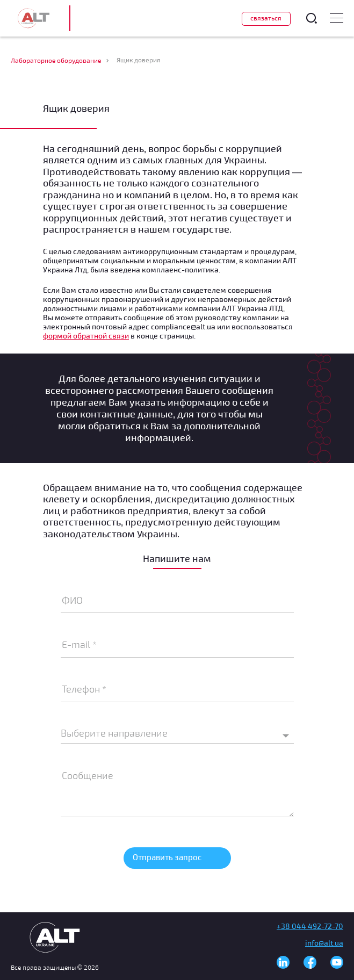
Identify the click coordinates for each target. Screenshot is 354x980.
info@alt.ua (324, 943)
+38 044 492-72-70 (310, 926)
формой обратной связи (86, 336)
